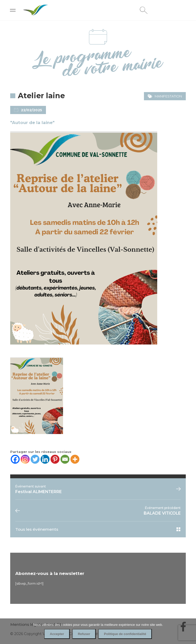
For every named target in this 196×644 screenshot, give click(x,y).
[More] (75, 459)
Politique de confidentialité (125, 634)
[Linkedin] (45, 459)
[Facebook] (15, 459)
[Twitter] (35, 459)
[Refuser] (190, 631)
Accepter (57, 634)
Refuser (84, 634)
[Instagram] (25, 459)
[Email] (65, 459)
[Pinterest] (55, 459)
